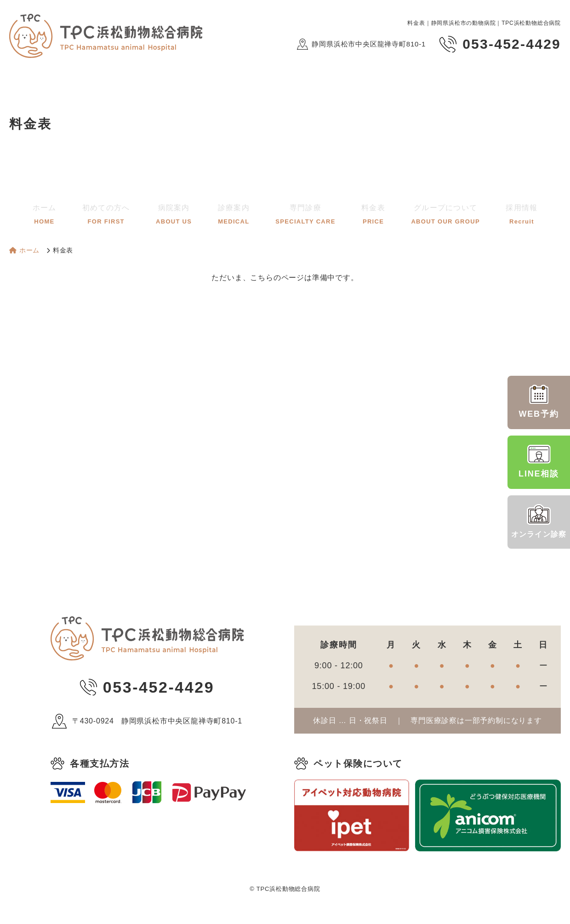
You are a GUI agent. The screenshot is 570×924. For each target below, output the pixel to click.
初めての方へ (124, 212)
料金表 (363, 212)
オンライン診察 (539, 521)
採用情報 (499, 212)
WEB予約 (539, 402)
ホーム (67, 212)
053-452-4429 (159, 687)
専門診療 (303, 212)
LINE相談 (539, 461)
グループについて (428, 212)
